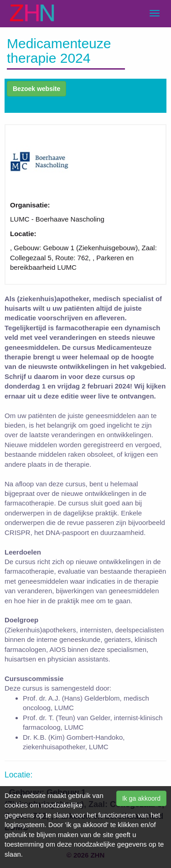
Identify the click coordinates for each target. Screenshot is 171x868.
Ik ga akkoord (141, 798)
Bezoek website (36, 89)
